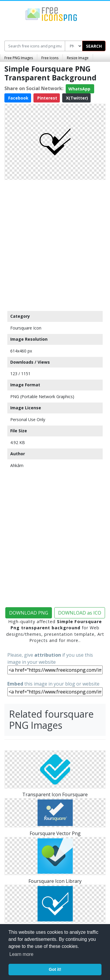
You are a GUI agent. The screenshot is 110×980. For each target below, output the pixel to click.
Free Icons (50, 58)
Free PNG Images (19, 58)
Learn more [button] (21, 954)
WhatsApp (80, 89)
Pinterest (47, 98)
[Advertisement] (55, 244)
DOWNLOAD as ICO (80, 613)
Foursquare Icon (26, 328)
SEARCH (94, 46)
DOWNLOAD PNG (29, 613)
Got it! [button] (55, 969)
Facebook (18, 98)
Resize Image (78, 58)
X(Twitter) (76, 98)
